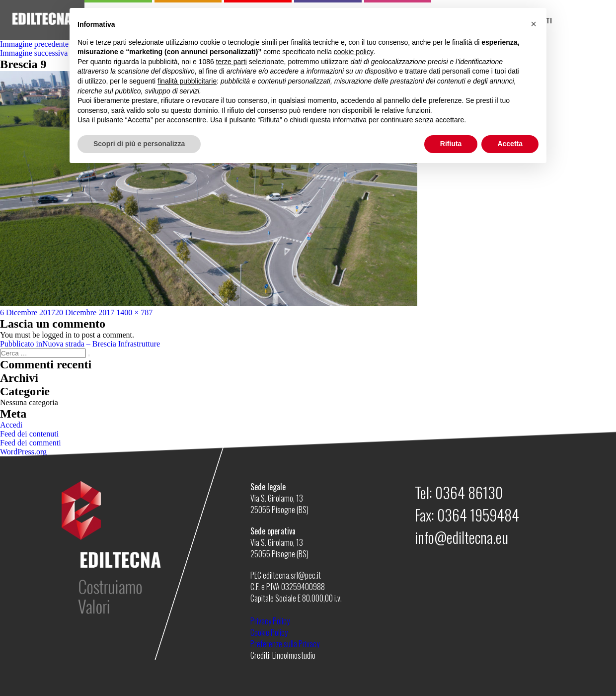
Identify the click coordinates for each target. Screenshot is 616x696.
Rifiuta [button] (451, 144)
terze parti (231, 62)
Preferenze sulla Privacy (285, 644)
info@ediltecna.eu (462, 537)
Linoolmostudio (294, 655)
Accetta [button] (510, 144)
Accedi (11, 425)
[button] (534, 24)
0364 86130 (469, 492)
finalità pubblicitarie (187, 81)
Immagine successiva (34, 53)
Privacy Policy (270, 621)
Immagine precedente (34, 44)
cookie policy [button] (354, 52)
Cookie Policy (269, 632)
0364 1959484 (478, 515)
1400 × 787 (134, 312)
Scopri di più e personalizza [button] (139, 144)
